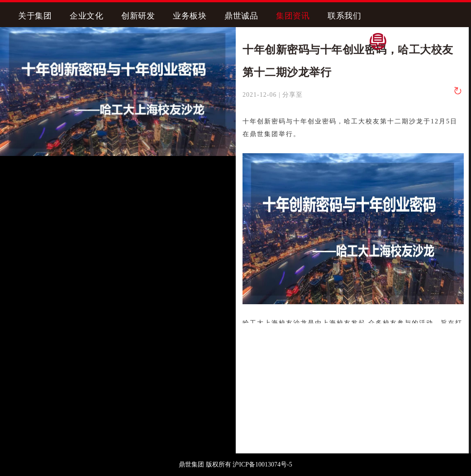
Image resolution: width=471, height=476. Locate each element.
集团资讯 (293, 16)
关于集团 (35, 16)
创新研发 (138, 16)
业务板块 (190, 16)
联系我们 (344, 16)
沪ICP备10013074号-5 (262, 464)
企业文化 (86, 16)
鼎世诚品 (241, 16)
